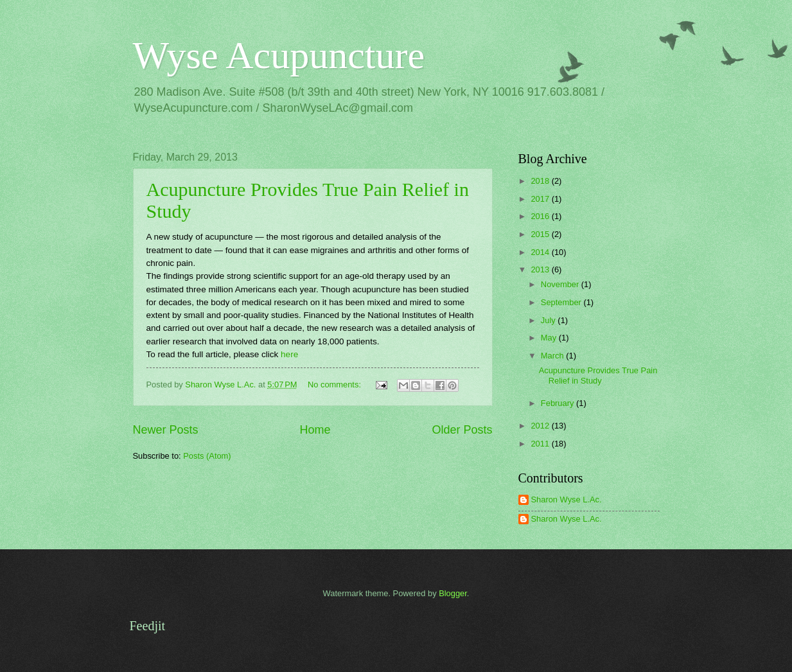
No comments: (336, 385)
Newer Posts (166, 430)
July (549, 320)
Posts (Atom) (207, 456)
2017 (541, 199)
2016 (541, 216)
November (561, 284)
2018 (541, 181)
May (550, 338)
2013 (541, 270)
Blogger (453, 593)
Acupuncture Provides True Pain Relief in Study (598, 375)
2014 (541, 252)
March (553, 356)
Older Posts (462, 430)
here (289, 354)
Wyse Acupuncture (279, 55)
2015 (541, 234)
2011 (541, 444)
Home (315, 430)
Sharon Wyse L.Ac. (567, 500)
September (562, 302)
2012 (541, 426)
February (559, 403)
